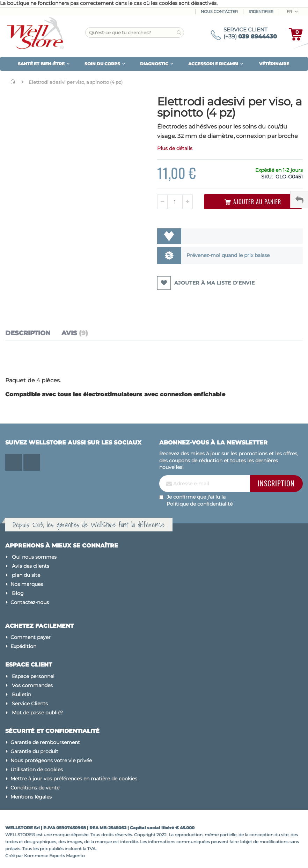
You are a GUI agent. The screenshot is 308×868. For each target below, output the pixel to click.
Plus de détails (175, 148)
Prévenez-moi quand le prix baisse (228, 255)
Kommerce (36, 856)
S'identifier (261, 12)
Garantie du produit (34, 751)
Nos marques (27, 584)
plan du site (26, 575)
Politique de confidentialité (200, 504)
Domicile (14, 81)
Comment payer (31, 637)
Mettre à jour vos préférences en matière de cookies (74, 779)
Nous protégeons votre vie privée (51, 760)
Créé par (15, 856)
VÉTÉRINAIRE (274, 64)
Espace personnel (33, 676)
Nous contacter (219, 12)
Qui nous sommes (34, 557)
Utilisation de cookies (37, 770)
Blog (18, 593)
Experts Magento (67, 856)
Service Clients (30, 704)
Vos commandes (32, 685)
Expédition (23, 646)
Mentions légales (31, 797)
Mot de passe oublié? (37, 713)
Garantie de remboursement (45, 742)
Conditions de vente (35, 788)
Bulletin (21, 694)
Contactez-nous (30, 602)
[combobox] (135, 32)
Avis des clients (31, 566)
